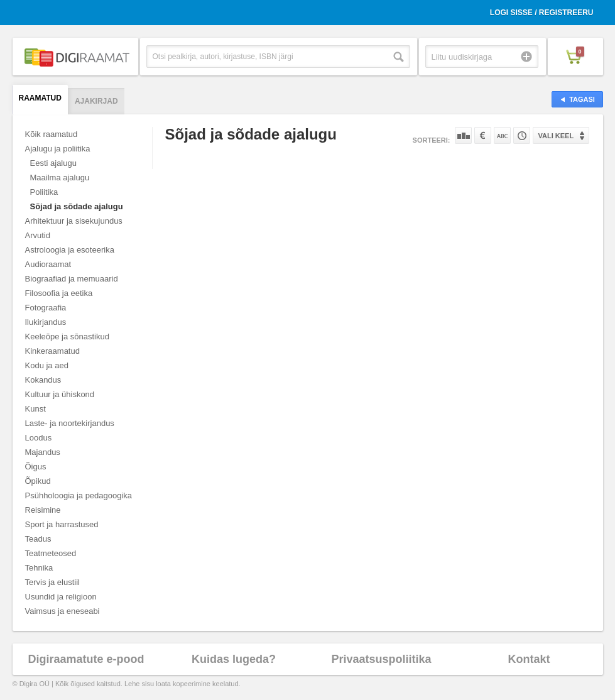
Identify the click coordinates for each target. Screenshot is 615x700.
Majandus (43, 452)
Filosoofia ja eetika (59, 293)
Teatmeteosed (51, 553)
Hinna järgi (483, 135)
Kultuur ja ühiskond (60, 394)
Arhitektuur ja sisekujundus (74, 221)
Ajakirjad (96, 101)
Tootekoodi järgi (522, 135)
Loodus (39, 438)
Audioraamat (48, 264)
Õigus (36, 467)
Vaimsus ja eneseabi (63, 611)
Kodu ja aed (47, 365)
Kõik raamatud (52, 134)
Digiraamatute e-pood (86, 659)
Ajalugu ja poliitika (58, 149)
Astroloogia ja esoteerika (70, 250)
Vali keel (556, 136)
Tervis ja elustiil (52, 582)
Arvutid (38, 235)
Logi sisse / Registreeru (542, 13)
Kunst (35, 409)
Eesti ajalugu (53, 163)
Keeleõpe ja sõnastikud (67, 336)
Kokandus (43, 380)
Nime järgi (502, 135)
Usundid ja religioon (61, 597)
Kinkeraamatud (52, 351)
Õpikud (38, 481)
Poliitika (44, 192)
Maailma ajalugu (60, 178)
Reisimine (43, 510)
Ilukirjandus (46, 322)
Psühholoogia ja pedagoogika (79, 495)
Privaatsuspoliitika (381, 659)
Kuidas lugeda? (234, 659)
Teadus (38, 539)
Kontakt (529, 659)
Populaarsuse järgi (463, 135)
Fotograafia (46, 308)
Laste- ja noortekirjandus (70, 423)
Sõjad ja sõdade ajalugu (77, 206)
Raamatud (40, 98)
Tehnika (39, 568)
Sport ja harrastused (62, 524)
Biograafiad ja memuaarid (72, 279)
